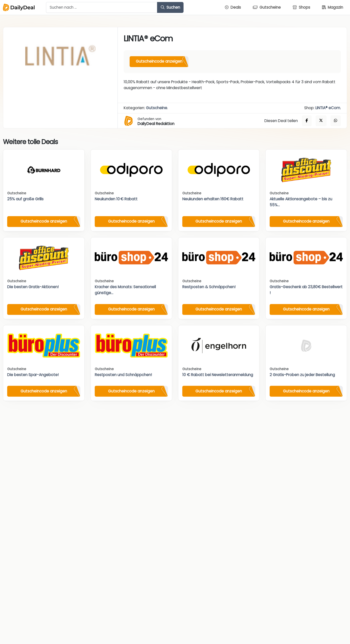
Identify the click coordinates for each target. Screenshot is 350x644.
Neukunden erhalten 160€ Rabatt (213, 199)
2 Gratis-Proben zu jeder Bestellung (302, 375)
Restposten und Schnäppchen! (123, 375)
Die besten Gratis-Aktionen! (33, 287)
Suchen (170, 7)
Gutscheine (157, 108)
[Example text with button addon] (102, 7)
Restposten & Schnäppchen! (209, 287)
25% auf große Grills (25, 199)
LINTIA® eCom (328, 108)
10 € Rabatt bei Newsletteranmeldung (218, 375)
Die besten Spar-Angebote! (33, 375)
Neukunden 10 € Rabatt (116, 199)
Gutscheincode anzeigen (159, 61)
